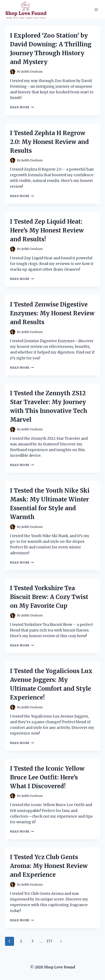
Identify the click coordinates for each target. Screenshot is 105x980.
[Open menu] (96, 10)
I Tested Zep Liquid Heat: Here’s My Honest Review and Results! (47, 230)
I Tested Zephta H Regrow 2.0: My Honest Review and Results (49, 142)
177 (49, 941)
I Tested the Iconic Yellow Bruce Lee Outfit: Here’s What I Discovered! (47, 777)
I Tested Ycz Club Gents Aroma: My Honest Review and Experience (49, 866)
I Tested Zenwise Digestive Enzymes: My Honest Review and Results (52, 313)
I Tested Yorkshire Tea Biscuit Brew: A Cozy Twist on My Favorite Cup (49, 597)
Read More (22, 107)
